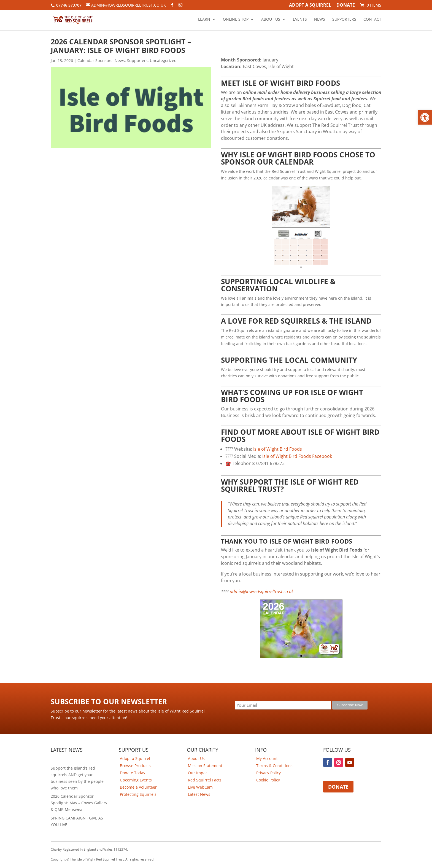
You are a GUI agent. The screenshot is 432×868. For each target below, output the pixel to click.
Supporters (344, 20)
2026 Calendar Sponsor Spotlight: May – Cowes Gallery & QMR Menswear (79, 803)
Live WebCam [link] (200, 787)
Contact (372, 20)
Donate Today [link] (133, 773)
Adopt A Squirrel (310, 6)
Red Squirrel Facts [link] (205, 780)
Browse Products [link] (135, 766)
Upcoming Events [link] (136, 780)
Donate (346, 6)
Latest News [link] (199, 794)
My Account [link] (267, 758)
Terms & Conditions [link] (274, 766)
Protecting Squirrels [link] (138, 794)
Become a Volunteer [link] (138, 787)
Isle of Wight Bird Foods (278, 449)
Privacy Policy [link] (268, 773)
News (320, 20)
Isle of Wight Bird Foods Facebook (297, 456)
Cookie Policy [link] (268, 780)
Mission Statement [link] (205, 766)
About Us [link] (196, 758)
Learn (204, 20)
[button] (425, 117)
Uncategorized (163, 61)
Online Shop (236, 20)
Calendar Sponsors (95, 61)
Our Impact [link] (198, 773)
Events (300, 20)
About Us (271, 20)
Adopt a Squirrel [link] (135, 758)
